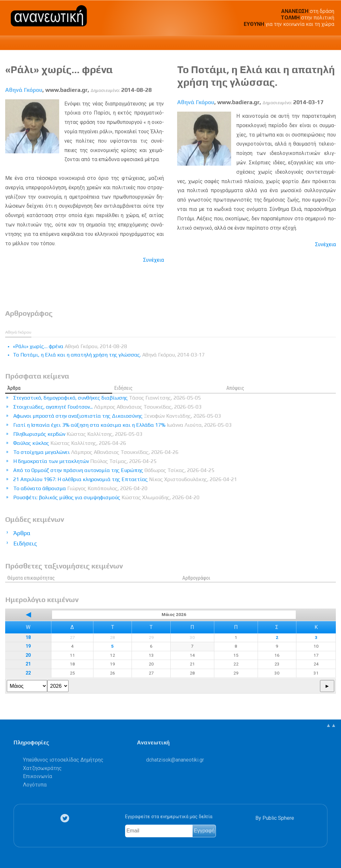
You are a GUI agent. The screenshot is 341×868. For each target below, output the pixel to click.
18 (28, 637)
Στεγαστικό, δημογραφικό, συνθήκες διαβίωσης (107, 398)
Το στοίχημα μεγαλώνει (96, 452)
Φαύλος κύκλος (70, 443)
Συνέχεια (154, 260)
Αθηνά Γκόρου (24, 90)
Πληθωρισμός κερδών (78, 434)
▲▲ (331, 725)
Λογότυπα (35, 785)
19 (28, 646)
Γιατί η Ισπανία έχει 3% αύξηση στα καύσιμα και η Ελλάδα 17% (122, 425)
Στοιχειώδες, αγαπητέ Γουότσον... (107, 407)
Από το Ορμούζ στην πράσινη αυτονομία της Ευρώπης (114, 470)
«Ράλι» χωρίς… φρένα (59, 69)
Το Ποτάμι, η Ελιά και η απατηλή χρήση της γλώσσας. (256, 76)
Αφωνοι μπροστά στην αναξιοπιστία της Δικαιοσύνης (117, 416)
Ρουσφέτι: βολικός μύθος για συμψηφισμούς (106, 497)
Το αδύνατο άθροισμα (80, 488)
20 (28, 655)
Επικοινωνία (37, 776)
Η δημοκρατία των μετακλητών (85, 461)
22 (28, 673)
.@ (175, 760)
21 (28, 664)
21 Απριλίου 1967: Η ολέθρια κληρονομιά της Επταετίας (125, 479)
